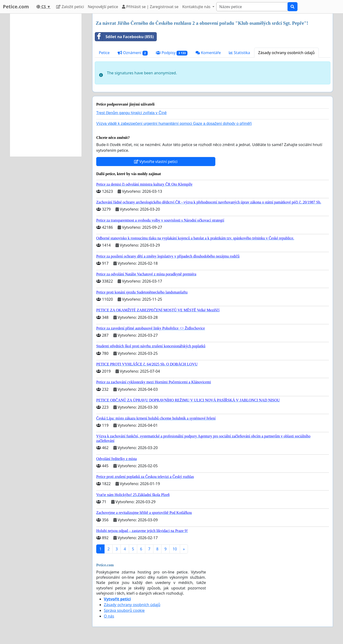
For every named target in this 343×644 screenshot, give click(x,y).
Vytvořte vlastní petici (156, 162)
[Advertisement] (46, 85)
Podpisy (172, 53)
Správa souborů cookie (124, 610)
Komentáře (208, 53)
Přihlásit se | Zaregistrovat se (150, 7)
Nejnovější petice (103, 7)
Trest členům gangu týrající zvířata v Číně (131, 113)
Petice (104, 53)
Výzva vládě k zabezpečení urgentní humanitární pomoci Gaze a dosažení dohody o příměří (174, 124)
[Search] (252, 7)
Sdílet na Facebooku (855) (124, 37)
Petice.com (16, 7)
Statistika (240, 53)
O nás (109, 616)
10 (175, 549)
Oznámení (133, 53)
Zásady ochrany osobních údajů (286, 53)
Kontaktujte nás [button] (197, 7)
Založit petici (70, 7)
